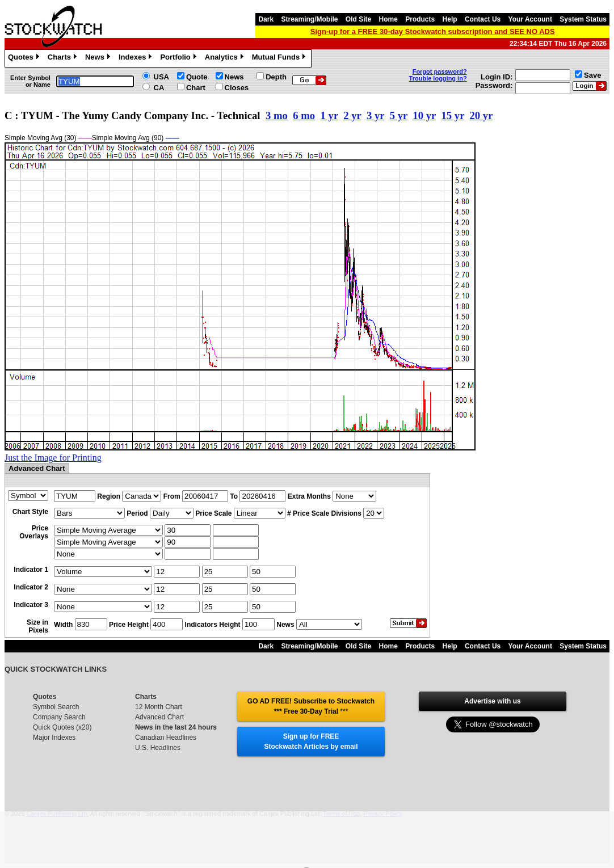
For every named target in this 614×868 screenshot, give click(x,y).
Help (450, 19)
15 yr (453, 115)
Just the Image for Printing (53, 458)
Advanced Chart (159, 717)
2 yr (352, 115)
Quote (197, 77)
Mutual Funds (280, 58)
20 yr (481, 115)
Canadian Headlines (166, 738)
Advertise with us (492, 701)
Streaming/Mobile (309, 19)
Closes (237, 88)
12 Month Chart (159, 707)
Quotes (25, 58)
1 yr (329, 115)
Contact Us (483, 19)
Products (420, 19)
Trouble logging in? (438, 78)
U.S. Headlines (158, 748)
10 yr (424, 115)
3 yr (375, 115)
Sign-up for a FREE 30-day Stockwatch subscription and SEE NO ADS (433, 31)
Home (388, 19)
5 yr (399, 115)
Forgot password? (440, 71)
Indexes (136, 58)
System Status (583, 19)
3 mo (277, 115)
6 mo (304, 115)
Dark (266, 19)
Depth (276, 77)
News (99, 58)
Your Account (530, 19)
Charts (64, 58)
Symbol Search (56, 707)
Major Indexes (54, 738)
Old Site (358, 19)
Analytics (226, 58)
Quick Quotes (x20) (62, 727)
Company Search (59, 717)
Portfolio (179, 58)
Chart (196, 88)
